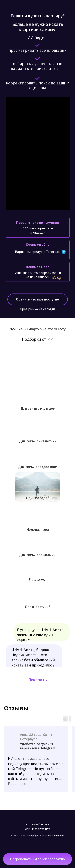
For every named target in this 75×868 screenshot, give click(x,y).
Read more (17, 784)
